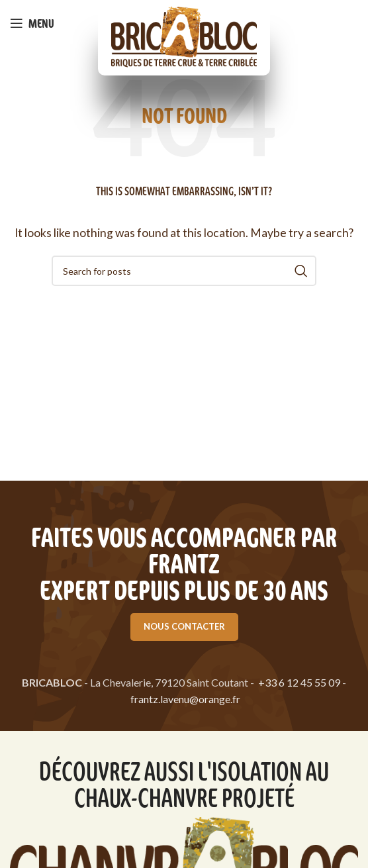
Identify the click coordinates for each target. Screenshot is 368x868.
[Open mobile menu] (32, 23)
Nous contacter (184, 626)
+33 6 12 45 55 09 (299, 682)
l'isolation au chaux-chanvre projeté (202, 784)
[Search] (184, 271)
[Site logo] (184, 36)
